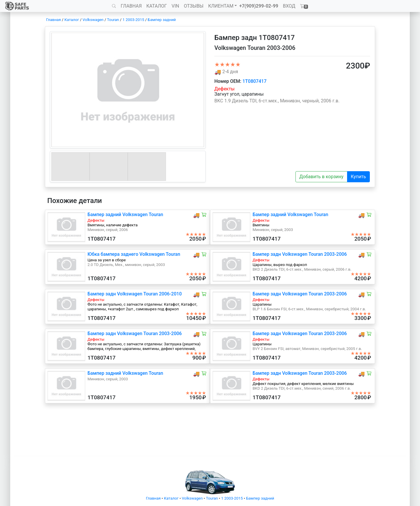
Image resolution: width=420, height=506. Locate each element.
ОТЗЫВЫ (194, 6)
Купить (358, 177)
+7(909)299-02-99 (259, 6)
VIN (175, 6)
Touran (113, 20)
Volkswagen (93, 20)
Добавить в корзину (321, 177)
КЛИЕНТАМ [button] (221, 6)
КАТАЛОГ (157, 6)
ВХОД (289, 6)
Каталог (72, 20)
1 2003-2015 (133, 20)
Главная (54, 20)
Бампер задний (162, 20)
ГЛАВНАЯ (131, 6)
